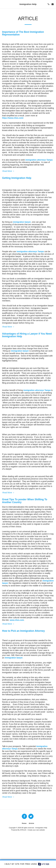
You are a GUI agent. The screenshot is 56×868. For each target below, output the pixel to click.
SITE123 (23, 830)
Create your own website (36, 830)
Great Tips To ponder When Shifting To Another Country (25, 501)
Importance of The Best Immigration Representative (23, 33)
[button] (3, 4)
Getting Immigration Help (17, 178)
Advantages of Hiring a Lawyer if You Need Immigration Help (27, 335)
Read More (8, 171)
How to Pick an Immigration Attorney (23, 631)
